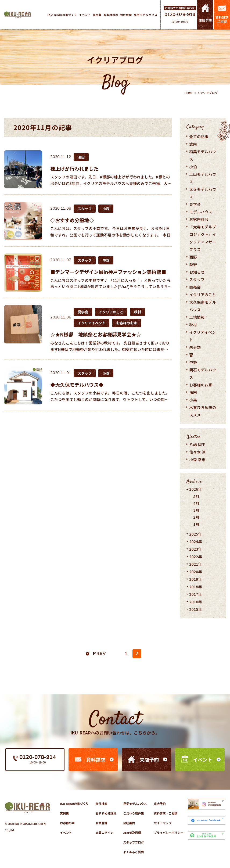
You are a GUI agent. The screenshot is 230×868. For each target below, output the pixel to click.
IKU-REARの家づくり (74, 804)
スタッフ (197, 279)
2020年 (195, 572)
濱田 (193, 392)
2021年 (195, 564)
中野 (193, 362)
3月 (196, 510)
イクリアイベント (202, 336)
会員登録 (102, 823)
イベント (203, 759)
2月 (196, 517)
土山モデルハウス (203, 178)
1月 (196, 524)
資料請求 (96, 759)
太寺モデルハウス (203, 193)
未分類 (195, 347)
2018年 (195, 587)
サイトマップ (163, 823)
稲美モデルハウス (203, 155)
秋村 (193, 325)
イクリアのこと (203, 295)
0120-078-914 (180, 15)
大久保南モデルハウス (203, 306)
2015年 (195, 609)
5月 (196, 496)
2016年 (195, 602)
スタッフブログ (134, 842)
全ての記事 (199, 137)
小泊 (193, 167)
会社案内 (129, 823)
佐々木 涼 (197, 452)
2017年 (195, 594)
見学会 (195, 204)
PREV (99, 654)
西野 (193, 257)
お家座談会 (199, 219)
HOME (189, 93)
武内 (193, 144)
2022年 (195, 557)
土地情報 (197, 317)
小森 (193, 400)
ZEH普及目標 (132, 833)
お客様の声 (67, 823)
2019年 (195, 579)
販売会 (195, 287)
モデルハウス (201, 212)
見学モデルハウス (135, 804)
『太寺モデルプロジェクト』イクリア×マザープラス (203, 238)
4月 (196, 503)
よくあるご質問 (134, 852)
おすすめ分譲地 (106, 813)
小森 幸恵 (197, 460)
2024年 (195, 541)
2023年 (195, 549)
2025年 (195, 534)
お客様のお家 (201, 385)
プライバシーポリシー (168, 833)
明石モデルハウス (203, 374)
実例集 (64, 813)
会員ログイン (105, 833)
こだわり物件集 (134, 813)
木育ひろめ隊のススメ (203, 411)
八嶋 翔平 (197, 444)
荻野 (193, 264)
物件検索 (102, 804)
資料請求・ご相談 (166, 813)
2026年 (195, 489)
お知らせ (197, 272)
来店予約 (149, 759)
